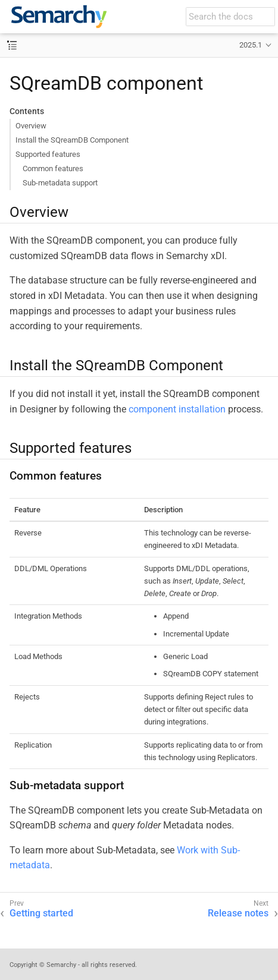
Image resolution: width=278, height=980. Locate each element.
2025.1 (251, 45)
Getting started (41, 913)
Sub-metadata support (60, 183)
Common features (53, 168)
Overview (31, 126)
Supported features (48, 154)
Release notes (238, 913)
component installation (177, 409)
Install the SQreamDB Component (72, 140)
